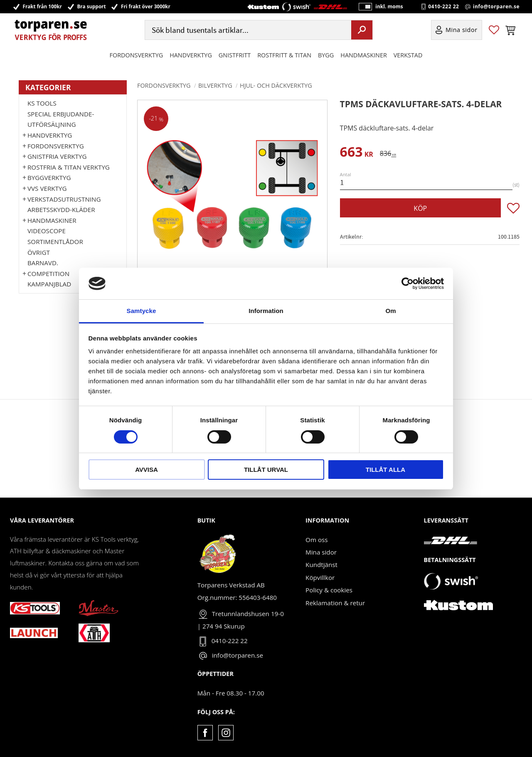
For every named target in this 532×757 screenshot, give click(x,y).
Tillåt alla (385, 470)
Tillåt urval (266, 470)
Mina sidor (321, 552)
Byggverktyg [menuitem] (49, 178)
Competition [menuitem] (48, 274)
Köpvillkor (320, 577)
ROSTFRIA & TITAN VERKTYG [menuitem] (69, 167)
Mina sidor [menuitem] (462, 31)
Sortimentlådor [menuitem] (55, 242)
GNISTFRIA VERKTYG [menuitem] (57, 156)
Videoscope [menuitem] (47, 231)
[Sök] (362, 30)
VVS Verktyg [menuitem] (47, 188)
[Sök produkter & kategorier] (247, 31)
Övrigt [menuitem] (39, 252)
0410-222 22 (443, 7)
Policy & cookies (329, 590)
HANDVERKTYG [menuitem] (191, 55)
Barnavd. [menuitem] (43, 263)
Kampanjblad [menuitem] (49, 284)
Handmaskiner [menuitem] (363, 55)
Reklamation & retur (335, 603)
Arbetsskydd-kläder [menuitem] (61, 210)
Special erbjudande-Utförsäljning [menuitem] (61, 119)
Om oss (316, 540)
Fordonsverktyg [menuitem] (137, 55)
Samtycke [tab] (142, 311)
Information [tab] (266, 311)
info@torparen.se (496, 7)
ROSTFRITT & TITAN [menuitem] (284, 55)
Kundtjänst (321, 565)
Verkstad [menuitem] (408, 55)
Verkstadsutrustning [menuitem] (64, 199)
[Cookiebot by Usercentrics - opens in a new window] (408, 284)
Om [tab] (390, 311)
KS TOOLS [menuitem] (42, 103)
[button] (494, 31)
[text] (357, 153)
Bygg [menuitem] (326, 55)
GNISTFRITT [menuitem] (235, 55)
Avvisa (147, 470)
